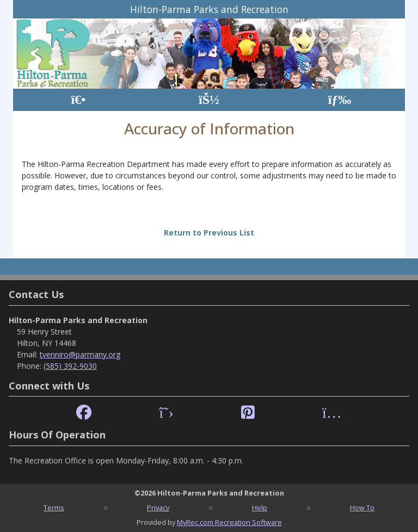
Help (260, 508)
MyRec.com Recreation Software (229, 522)
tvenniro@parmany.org (80, 354)
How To (362, 508)
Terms (54, 508)
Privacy (158, 508)
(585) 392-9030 (70, 366)
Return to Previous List (209, 233)
